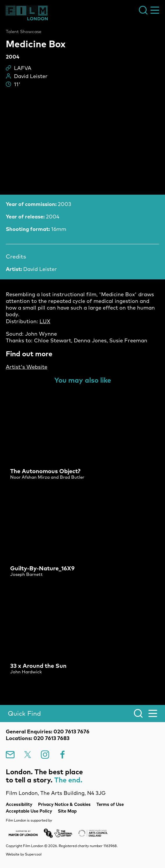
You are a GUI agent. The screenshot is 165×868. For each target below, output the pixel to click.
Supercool (33, 854)
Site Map (67, 811)
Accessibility (19, 804)
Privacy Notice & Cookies (64, 804)
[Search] (82, 714)
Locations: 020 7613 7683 (38, 738)
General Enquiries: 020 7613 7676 (48, 732)
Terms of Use (110, 804)
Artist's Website (27, 367)
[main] (82, 356)
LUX (45, 321)
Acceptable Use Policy (29, 811)
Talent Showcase (24, 32)
